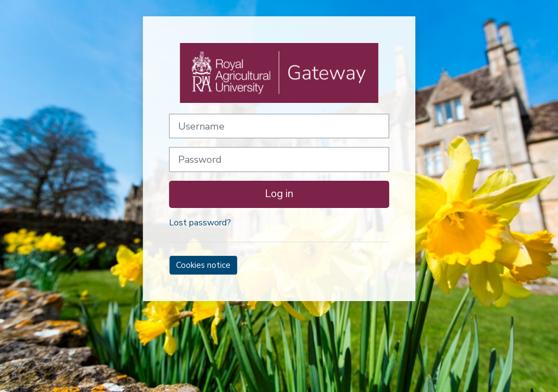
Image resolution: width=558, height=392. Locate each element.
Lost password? (200, 223)
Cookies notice (203, 265)
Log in (279, 194)
